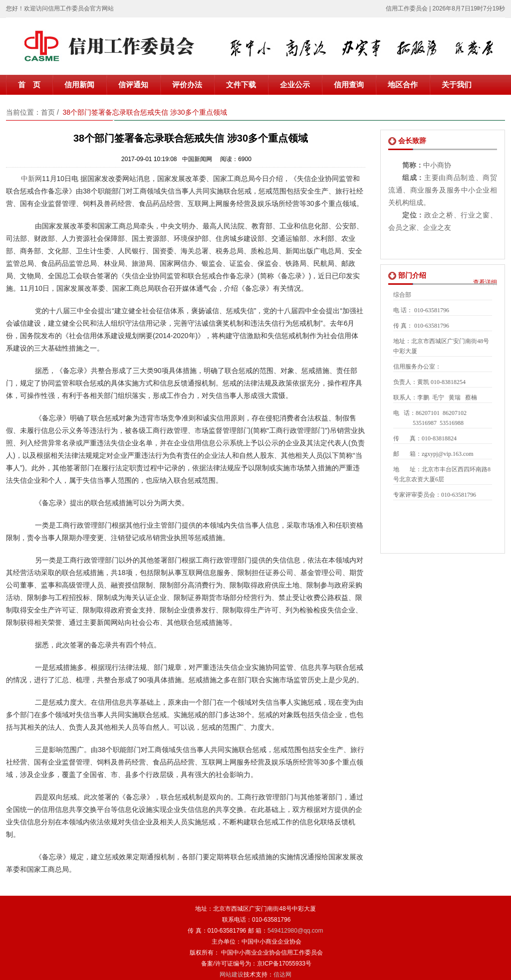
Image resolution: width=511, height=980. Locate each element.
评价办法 (187, 85)
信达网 (282, 975)
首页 (48, 112)
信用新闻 (79, 85)
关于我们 (457, 85)
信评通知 (133, 85)
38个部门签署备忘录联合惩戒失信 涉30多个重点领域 (145, 112)
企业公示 (295, 85)
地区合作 (403, 85)
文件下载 (241, 85)
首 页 (29, 85)
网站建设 (232, 975)
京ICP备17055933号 (284, 964)
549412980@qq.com (295, 931)
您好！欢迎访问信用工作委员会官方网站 (60, 8)
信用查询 (349, 85)
